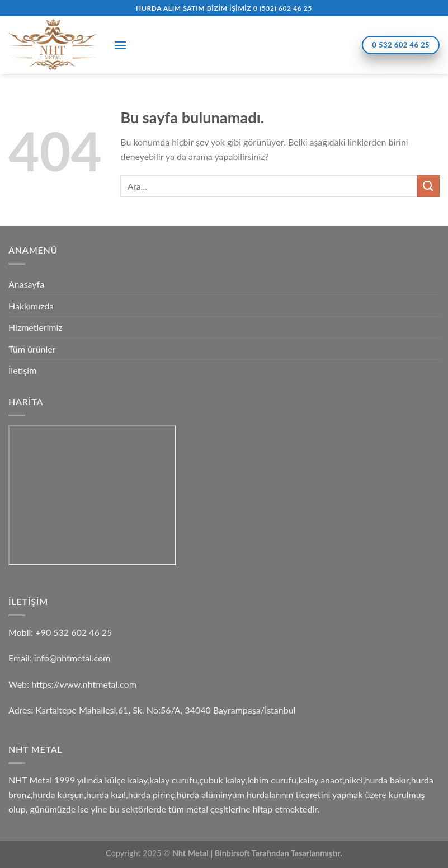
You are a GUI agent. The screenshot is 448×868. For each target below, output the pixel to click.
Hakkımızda (31, 306)
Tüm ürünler (32, 349)
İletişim (22, 370)
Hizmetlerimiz (36, 327)
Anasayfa (26, 284)
